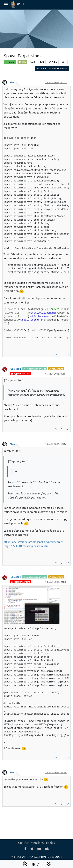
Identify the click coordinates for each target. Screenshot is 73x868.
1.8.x (22, 62)
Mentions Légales (43, 842)
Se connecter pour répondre (52, 68)
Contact (23, 842)
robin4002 (15, 369)
